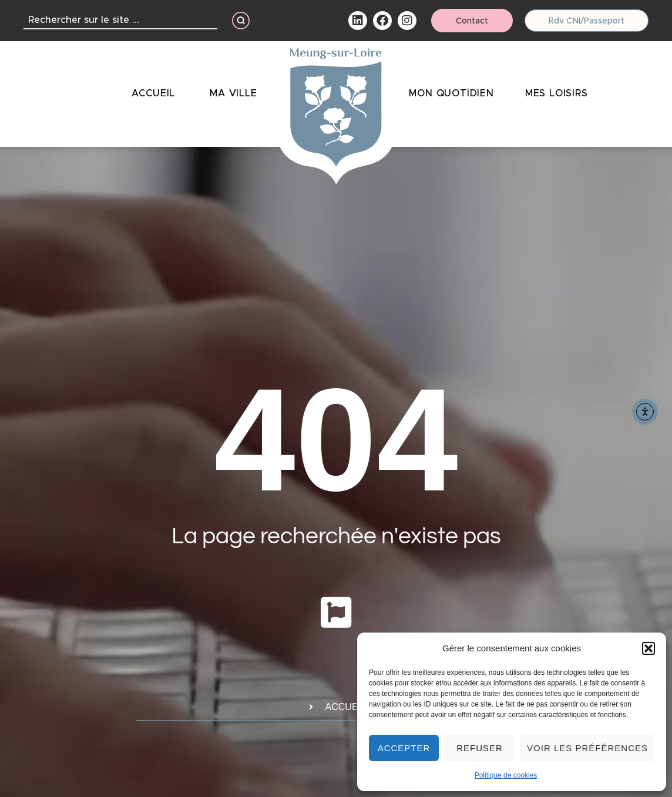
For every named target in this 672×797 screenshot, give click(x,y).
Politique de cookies (506, 775)
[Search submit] (241, 21)
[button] (649, 648)
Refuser (480, 748)
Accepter (404, 748)
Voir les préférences (587, 748)
